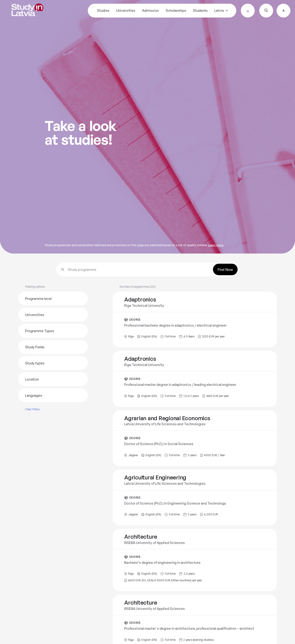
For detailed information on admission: (49, 585)
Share (212, 362)
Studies (103, 10)
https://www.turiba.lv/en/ (221, 315)
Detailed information (38, 516)
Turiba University (40, 229)
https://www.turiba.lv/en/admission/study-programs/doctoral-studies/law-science (77, 616)
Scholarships (176, 10)
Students (200, 10)
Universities (126, 10)
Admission (150, 10)
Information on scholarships (43, 547)
